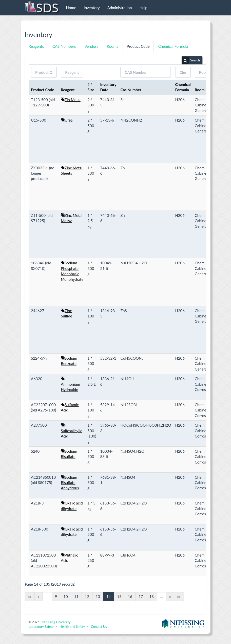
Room (200, 90)
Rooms (113, 46)
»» (179, 596)
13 (98, 596)
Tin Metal (73, 100)
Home (71, 8)
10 (65, 596)
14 (109, 596)
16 (130, 596)
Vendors (91, 46)
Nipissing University (56, 622)
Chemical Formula (173, 46)
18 (152, 596)
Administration (120, 8)
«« (30, 596)
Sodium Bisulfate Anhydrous (70, 483)
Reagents (36, 46)
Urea (69, 120)
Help (143, 8)
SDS (41, 8)
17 (141, 596)
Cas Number (131, 90)
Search (191, 60)
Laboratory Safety (41, 627)
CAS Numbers (64, 46)
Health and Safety (72, 627)
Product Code (138, 46)
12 (87, 596)
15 (119, 596)
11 (76, 596)
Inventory (92, 8)
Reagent (68, 90)
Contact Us (99, 627)
